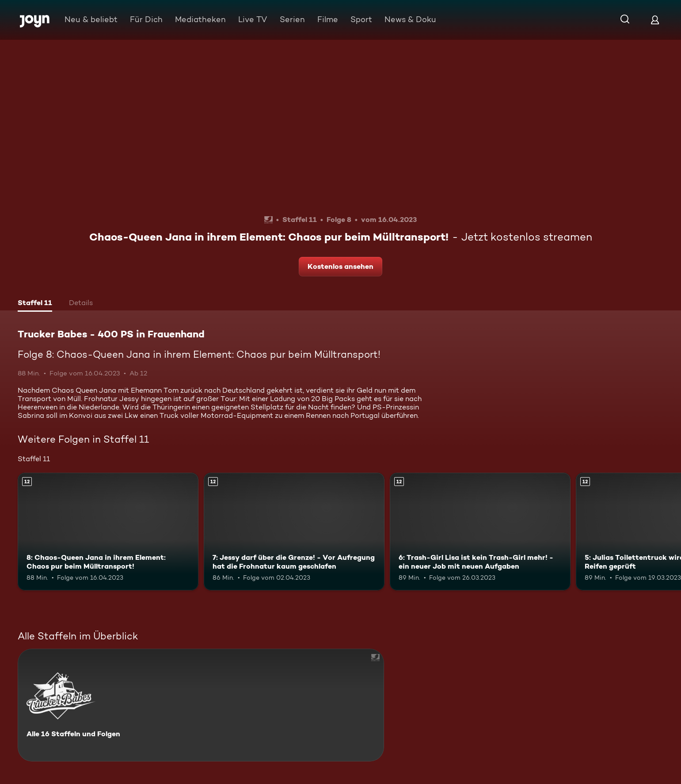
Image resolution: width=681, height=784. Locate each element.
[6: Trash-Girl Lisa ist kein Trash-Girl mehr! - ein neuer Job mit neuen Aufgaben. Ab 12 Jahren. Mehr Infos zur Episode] (480, 532)
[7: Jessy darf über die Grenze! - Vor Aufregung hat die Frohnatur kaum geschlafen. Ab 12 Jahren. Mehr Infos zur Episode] (294, 532)
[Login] (655, 20)
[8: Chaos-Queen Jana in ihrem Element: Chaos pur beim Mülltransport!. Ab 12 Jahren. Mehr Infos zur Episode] (108, 532)
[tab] (35, 304)
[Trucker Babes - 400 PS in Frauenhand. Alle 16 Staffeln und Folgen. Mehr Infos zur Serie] (201, 705)
